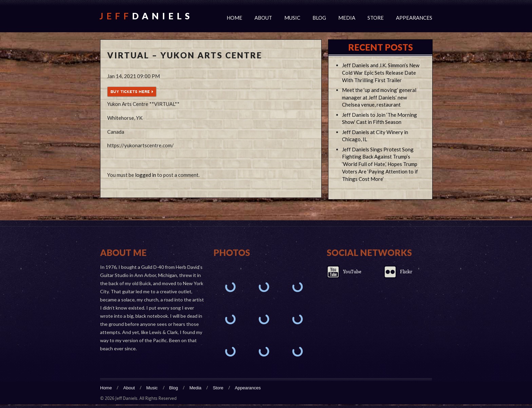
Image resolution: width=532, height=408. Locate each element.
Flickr (406, 272)
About (263, 18)
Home (234, 18)
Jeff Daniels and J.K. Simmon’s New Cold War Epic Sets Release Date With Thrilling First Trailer (381, 73)
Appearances (414, 18)
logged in (146, 175)
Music (292, 18)
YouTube (352, 272)
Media (347, 18)
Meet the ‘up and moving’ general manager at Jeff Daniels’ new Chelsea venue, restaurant (379, 97)
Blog (319, 18)
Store (376, 18)
